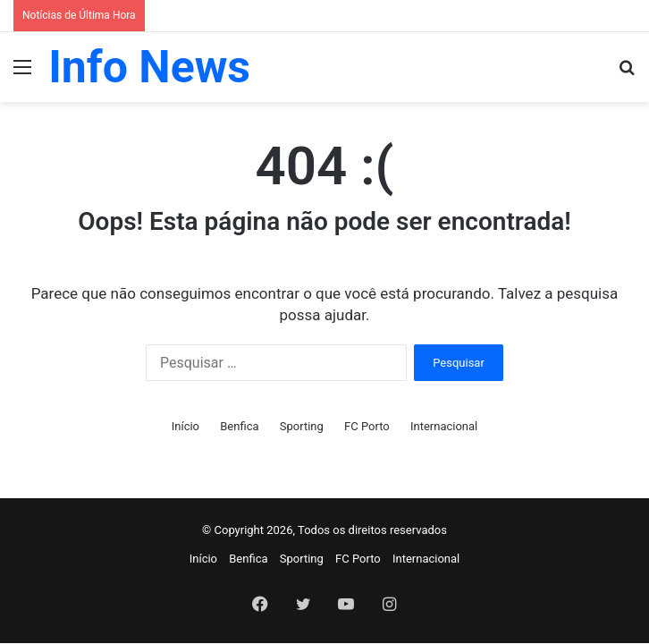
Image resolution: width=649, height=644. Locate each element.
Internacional (444, 426)
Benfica (239, 426)
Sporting (302, 426)
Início (185, 426)
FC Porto (367, 426)
